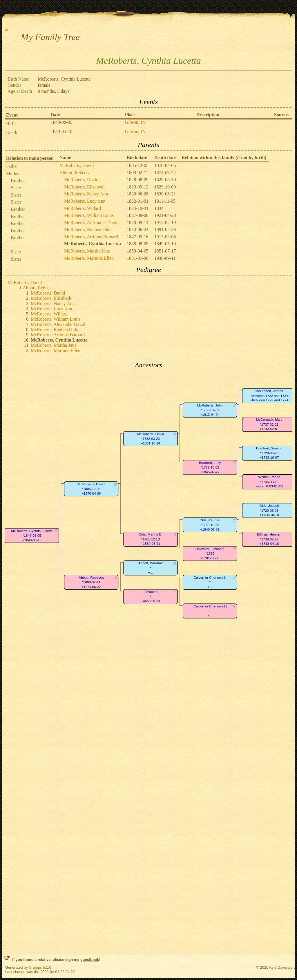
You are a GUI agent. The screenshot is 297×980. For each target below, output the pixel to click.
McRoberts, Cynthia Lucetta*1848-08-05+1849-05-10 (32, 536)
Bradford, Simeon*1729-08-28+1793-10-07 (269, 453)
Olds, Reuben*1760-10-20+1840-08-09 (210, 525)
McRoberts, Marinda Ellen (89, 258)
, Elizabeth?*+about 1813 (151, 596)
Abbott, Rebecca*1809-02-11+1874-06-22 (91, 582)
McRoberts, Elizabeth (84, 187)
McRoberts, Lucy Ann (85, 201)
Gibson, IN (135, 122)
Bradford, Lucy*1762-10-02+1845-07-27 (210, 467)
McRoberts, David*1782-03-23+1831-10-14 (151, 439)
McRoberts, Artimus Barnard (91, 237)
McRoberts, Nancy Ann (86, 194)
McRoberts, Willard (83, 208)
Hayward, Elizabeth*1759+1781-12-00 (210, 553)
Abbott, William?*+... (151, 568)
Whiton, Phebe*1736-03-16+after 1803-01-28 (269, 482)
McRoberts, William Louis (89, 215)
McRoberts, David (77, 165)
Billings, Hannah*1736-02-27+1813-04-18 (269, 539)
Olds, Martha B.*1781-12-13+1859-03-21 (151, 539)
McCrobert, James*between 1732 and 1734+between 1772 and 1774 (269, 395)
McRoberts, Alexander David (91, 223)
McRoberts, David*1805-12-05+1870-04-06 (91, 489)
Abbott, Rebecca (75, 173)
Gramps (35, 967)
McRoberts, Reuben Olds (88, 229)
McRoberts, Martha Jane (87, 251)
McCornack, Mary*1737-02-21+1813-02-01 (269, 424)
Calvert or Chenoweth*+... (210, 582)
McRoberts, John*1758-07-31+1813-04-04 (210, 410)
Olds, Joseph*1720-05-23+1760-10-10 (269, 510)
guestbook (90, 960)
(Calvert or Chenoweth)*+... (210, 611)
